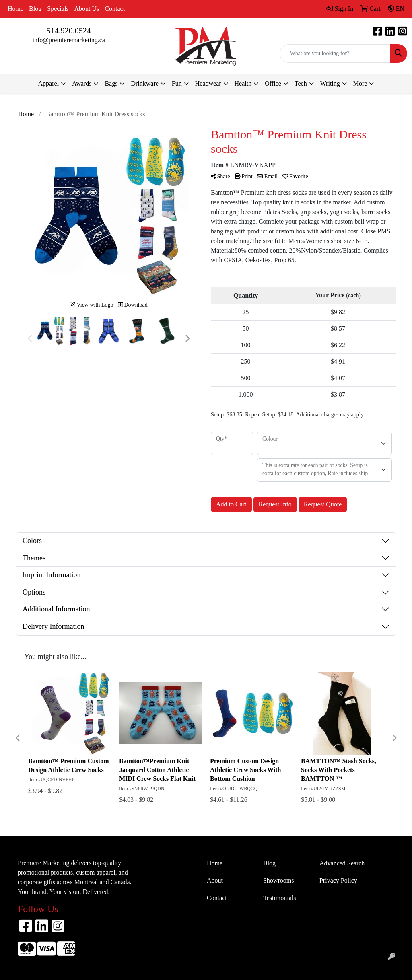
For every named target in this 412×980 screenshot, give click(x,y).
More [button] (360, 83)
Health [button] (243, 83)
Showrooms (278, 880)
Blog (35, 9)
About (215, 880)
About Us (87, 9)
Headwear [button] (208, 83)
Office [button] (273, 83)
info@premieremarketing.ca (68, 40)
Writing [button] (330, 83)
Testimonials (280, 898)
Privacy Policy (338, 880)
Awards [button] (82, 83)
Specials (58, 9)
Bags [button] (111, 83)
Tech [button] (301, 83)
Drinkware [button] (144, 83)
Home (15, 9)
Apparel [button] (49, 83)
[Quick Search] (335, 54)
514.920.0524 (69, 31)
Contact (115, 9)
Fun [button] (177, 83)
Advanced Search (342, 863)
